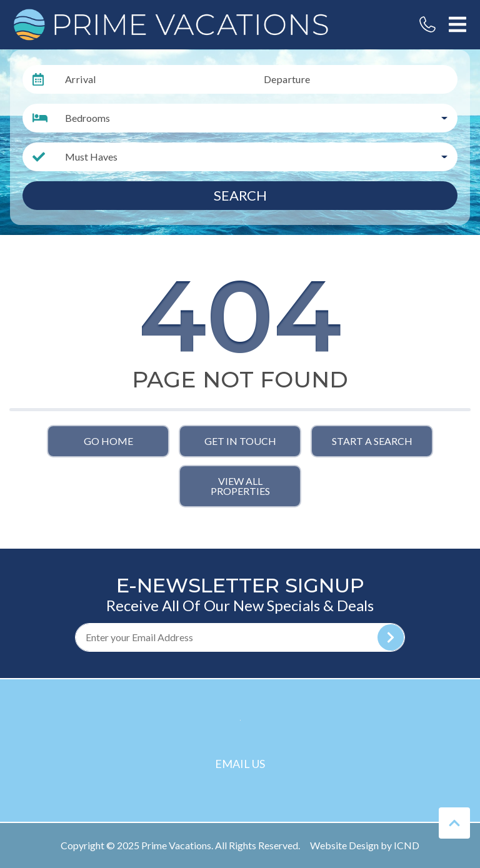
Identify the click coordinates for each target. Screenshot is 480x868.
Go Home (108, 441)
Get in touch (240, 441)
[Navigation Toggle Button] (457, 24)
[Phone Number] (427, 24)
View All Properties (240, 486)
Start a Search (372, 441)
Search (240, 195)
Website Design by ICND (365, 845)
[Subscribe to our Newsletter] (240, 637)
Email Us (240, 764)
